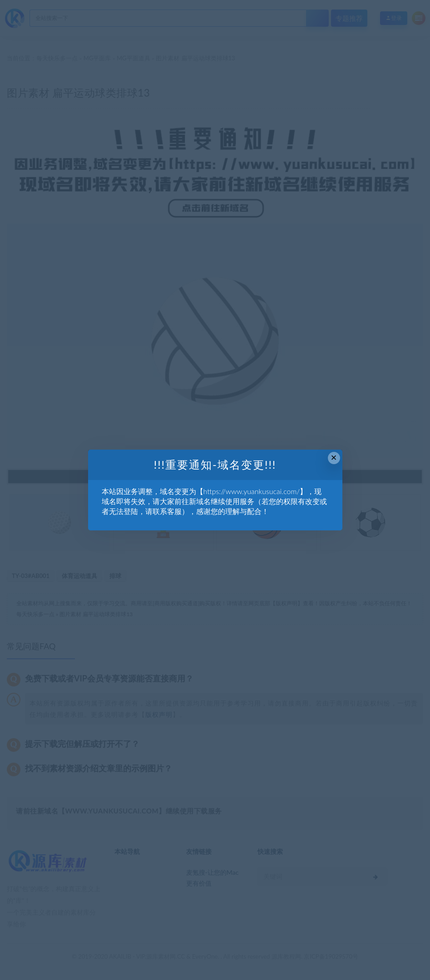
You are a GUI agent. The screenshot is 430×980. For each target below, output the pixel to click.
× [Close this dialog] (334, 458)
